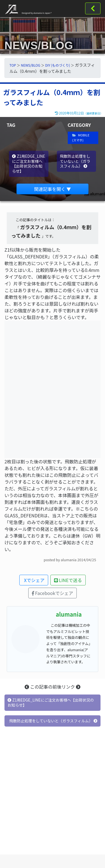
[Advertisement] (53, 800)
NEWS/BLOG (31, 65)
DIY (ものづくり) (58, 65)
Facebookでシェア (53, 593)
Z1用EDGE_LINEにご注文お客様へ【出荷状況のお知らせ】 (29, 164)
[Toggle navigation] (93, 8)
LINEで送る (68, 580)
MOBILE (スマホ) (81, 137)
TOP (13, 65)
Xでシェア (34, 580)
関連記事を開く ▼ (53, 189)
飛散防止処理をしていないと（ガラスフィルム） (75, 161)
